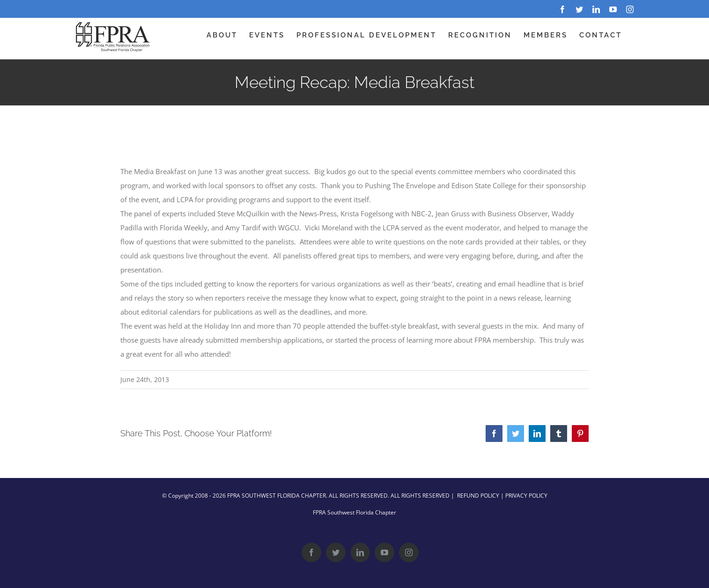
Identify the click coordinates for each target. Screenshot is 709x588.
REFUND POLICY (478, 496)
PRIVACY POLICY (526, 496)
